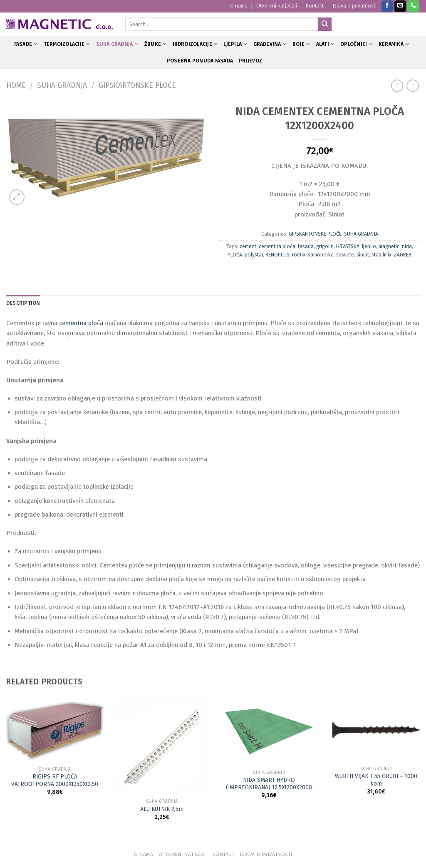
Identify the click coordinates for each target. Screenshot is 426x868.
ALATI (326, 44)
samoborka (321, 255)
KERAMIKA (394, 44)
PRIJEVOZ (250, 61)
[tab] (23, 303)
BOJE (301, 44)
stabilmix (381, 255)
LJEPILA (235, 44)
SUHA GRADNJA (117, 44)
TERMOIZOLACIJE (67, 44)
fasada (306, 246)
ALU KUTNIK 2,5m (162, 809)
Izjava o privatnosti (355, 6)
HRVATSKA (348, 246)
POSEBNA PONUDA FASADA (200, 61)
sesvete (345, 255)
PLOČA (235, 255)
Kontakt (315, 6)
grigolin (325, 246)
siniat (363, 255)
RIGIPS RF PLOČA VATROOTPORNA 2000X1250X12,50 (55, 780)
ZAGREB (403, 255)
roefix (299, 255)
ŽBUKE (156, 44)
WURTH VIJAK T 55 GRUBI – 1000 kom (376, 780)
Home (16, 86)
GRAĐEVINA (270, 44)
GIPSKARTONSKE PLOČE (137, 86)
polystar (254, 255)
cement (248, 246)
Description (23, 303)
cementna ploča (277, 246)
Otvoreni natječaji (277, 6)
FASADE (26, 44)
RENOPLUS (277, 255)
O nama (239, 6)
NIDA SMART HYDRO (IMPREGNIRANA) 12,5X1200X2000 (269, 784)
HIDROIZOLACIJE (195, 44)
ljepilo (369, 246)
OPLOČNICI (357, 44)
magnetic (389, 246)
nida (407, 246)
